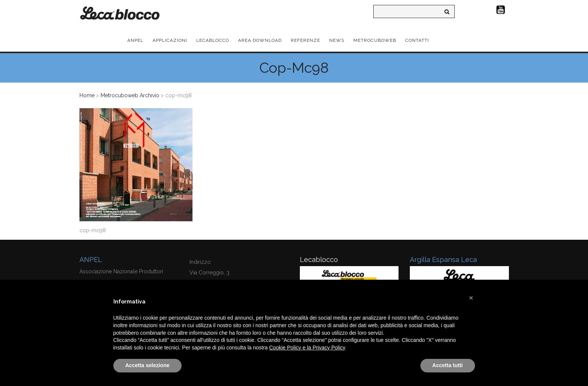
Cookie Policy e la (291, 348)
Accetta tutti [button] (448, 365)
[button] (471, 298)
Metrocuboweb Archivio (130, 95)
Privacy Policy (329, 348)
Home (87, 95)
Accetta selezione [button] (148, 365)
